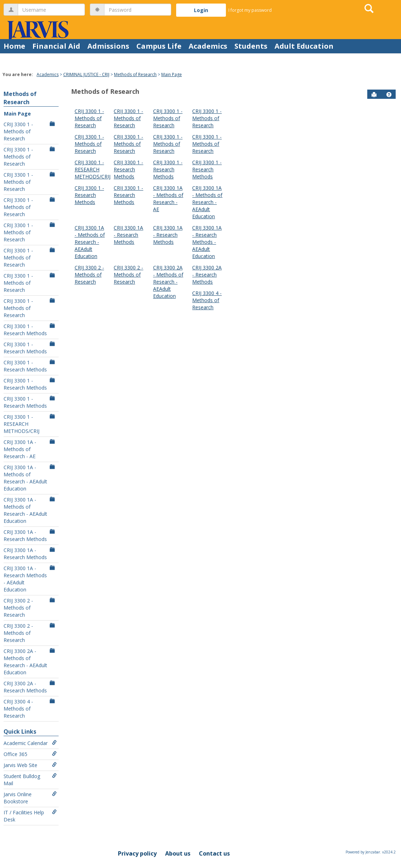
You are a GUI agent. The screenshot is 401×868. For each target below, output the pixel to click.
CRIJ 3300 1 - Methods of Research (30, 131)
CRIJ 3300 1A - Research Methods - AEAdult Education (30, 579)
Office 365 (30, 754)
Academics (208, 46)
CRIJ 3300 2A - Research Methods (30, 687)
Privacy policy (137, 853)
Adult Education (304, 46)
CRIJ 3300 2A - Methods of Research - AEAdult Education (30, 662)
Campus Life (159, 46)
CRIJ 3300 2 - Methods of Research (30, 608)
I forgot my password (250, 10)
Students (251, 46)
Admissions (108, 46)
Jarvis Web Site (30, 765)
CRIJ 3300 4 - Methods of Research (30, 709)
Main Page (172, 74)
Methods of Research (135, 74)
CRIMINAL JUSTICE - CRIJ (86, 74)
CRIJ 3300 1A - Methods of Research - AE (30, 449)
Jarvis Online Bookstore (30, 798)
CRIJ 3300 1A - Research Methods (30, 535)
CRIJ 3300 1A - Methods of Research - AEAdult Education (30, 478)
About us (178, 853)
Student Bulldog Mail (30, 780)
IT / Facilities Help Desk (30, 816)
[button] (389, 95)
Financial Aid (56, 46)
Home (14, 46)
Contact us (214, 853)
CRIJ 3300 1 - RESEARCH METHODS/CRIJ (30, 424)
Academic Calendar (30, 743)
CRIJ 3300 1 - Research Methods (30, 330)
